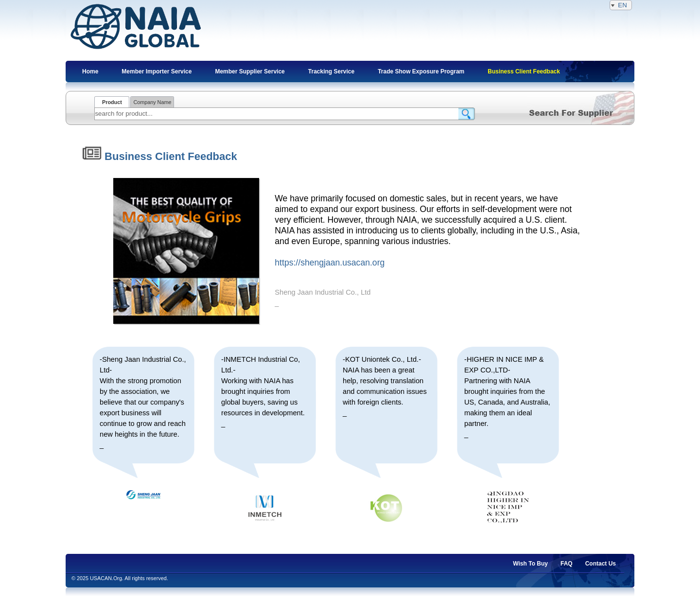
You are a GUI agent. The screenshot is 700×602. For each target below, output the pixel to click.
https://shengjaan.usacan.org (330, 263)
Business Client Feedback (160, 156)
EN (621, 5)
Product (112, 102)
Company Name (152, 102)
